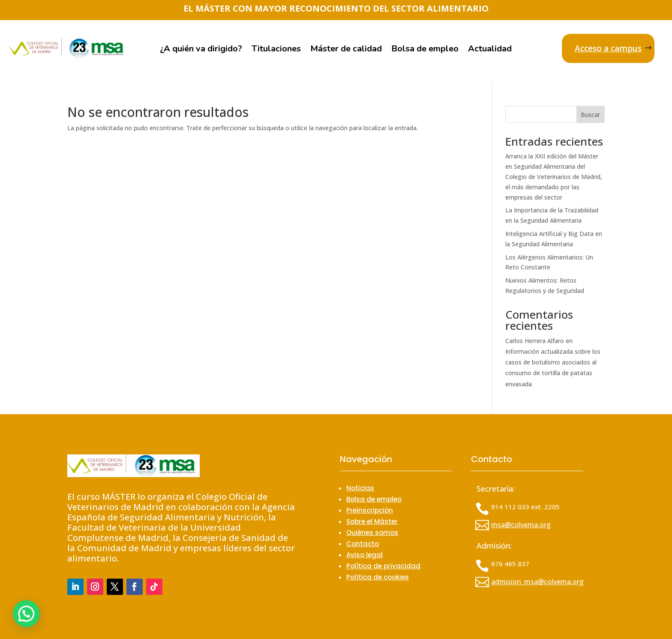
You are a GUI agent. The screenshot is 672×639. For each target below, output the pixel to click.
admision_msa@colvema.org (537, 582)
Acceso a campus (608, 48)
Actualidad (490, 50)
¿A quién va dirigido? (201, 50)
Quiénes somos (372, 533)
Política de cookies (378, 577)
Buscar (590, 115)
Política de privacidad (383, 566)
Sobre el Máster (372, 521)
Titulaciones (276, 50)
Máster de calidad (346, 50)
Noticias (360, 488)
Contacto (363, 544)
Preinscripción (370, 510)
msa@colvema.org (521, 525)
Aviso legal (364, 555)
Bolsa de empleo (425, 50)
